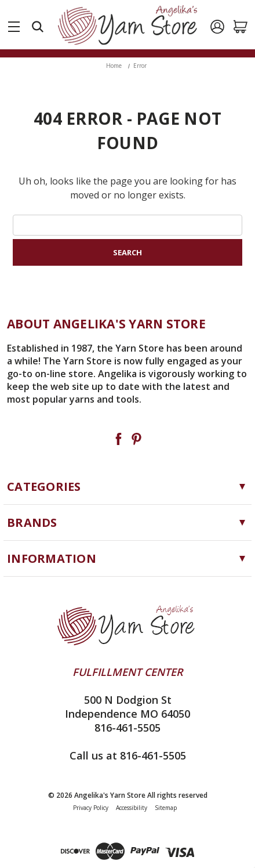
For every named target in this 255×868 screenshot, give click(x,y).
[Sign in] (217, 27)
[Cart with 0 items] (241, 27)
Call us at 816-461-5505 (128, 755)
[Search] (38, 27)
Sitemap (166, 808)
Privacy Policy (91, 808)
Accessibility (132, 808)
